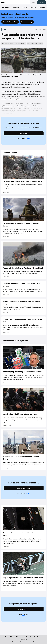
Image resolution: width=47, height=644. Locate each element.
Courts (24, 7)
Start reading (23, 133)
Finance (42, 7)
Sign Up (42, 2)
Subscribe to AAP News (10, 22)
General (33, 7)
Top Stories (6, 7)
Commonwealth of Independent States (14, 44)
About (22, 637)
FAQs (17, 637)
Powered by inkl (23, 639)
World (4, 29)
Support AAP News (24, 609)
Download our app (27, 22)
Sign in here (29, 139)
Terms (7, 637)
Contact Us (29, 637)
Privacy (12, 637)
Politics (16, 7)
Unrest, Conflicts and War (35, 44)
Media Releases (38, 637)
